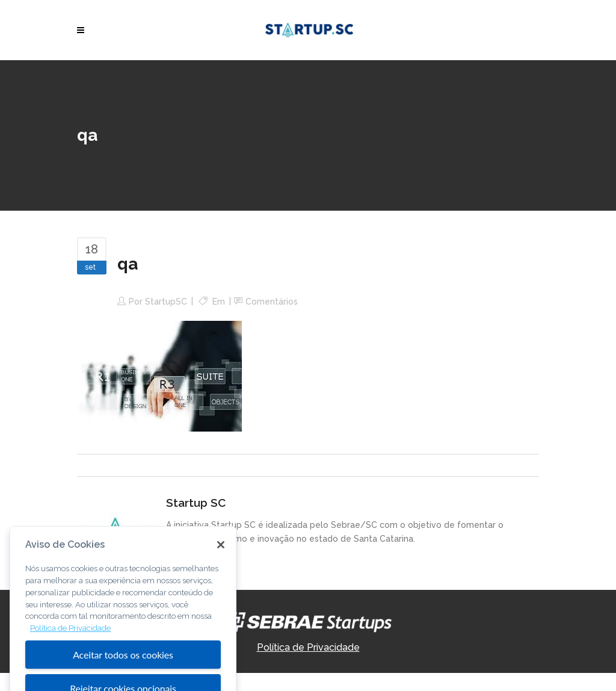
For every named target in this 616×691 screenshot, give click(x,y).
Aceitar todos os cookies (123, 665)
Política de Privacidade (308, 647)
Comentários (272, 302)
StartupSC (166, 302)
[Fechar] (221, 556)
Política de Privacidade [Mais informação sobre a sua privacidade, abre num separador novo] (70, 640)
